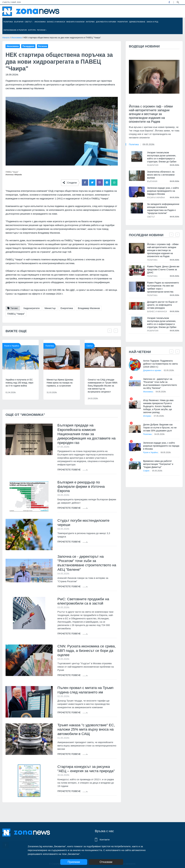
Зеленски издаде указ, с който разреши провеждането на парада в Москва (163, 191)
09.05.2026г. (149, 144)
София (146, 468)
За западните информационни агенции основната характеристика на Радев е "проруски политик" (163, 209)
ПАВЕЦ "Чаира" (16, 314)
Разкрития (123, 22)
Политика (8, 22)
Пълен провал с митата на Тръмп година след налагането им (87, 694)
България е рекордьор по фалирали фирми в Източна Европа (82, 488)
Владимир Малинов (89, 308)
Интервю (90, 22)
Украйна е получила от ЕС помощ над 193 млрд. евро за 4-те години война (19, 383)
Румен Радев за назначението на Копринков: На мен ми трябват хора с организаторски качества (163, 287)
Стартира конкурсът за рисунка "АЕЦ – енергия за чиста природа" (85, 777)
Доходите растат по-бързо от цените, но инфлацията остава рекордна (163, 305)
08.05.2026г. (167, 449)
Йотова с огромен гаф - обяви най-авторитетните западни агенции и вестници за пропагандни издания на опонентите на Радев (151, 114)
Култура (32, 30)
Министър (50, 308)
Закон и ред (152, 22)
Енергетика (67, 308)
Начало (6, 38)
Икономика (40, 22)
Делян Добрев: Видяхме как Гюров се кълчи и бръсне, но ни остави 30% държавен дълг (161, 425)
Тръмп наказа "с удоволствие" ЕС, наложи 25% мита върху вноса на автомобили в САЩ (84, 734)
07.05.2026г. (160, 413)
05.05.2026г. (158, 468)
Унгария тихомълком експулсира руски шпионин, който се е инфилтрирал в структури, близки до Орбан (161, 157)
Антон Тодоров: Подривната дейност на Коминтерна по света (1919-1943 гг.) (160, 364)
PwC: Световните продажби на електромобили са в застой (85, 604)
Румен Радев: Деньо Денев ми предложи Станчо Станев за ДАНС (163, 269)
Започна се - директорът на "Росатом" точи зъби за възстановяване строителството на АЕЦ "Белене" (86, 565)
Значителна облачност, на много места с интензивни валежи (161, 175)
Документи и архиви (106, 22)
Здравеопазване (137, 22)
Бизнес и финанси (56, 22)
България (19, 22)
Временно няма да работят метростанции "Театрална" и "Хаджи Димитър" (158, 461)
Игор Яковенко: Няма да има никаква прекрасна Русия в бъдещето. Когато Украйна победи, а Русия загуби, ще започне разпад (161, 405)
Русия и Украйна (12, 346)
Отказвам (109, 862)
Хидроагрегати (31, 308)
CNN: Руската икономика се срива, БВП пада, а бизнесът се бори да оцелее (86, 654)
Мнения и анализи (75, 22)
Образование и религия (15, 30)
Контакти (105, 840)
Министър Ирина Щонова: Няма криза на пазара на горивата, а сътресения (60, 383)
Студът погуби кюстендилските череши (85, 525)
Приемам (74, 862)
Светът (29, 22)
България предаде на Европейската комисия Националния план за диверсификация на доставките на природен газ (85, 434)
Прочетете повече (73, 471)
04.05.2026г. (162, 392)
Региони (42, 30)
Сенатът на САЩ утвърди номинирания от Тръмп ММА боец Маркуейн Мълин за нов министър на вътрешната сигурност (103, 386)
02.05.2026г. (170, 370)
